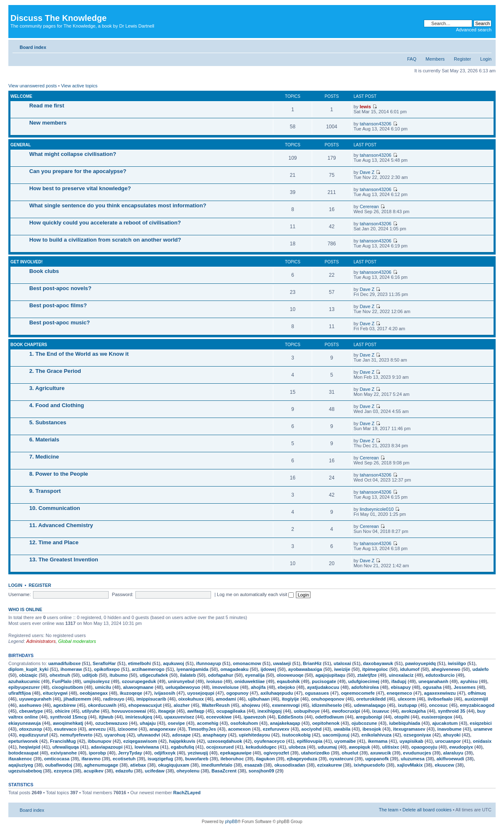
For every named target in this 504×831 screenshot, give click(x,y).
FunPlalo (62, 681)
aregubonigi (369, 717)
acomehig (207, 723)
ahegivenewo (446, 669)
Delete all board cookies (427, 810)
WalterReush (216, 705)
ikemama (378, 741)
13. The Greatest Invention (64, 560)
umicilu (103, 687)
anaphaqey (215, 735)
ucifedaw (154, 771)
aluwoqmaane (138, 687)
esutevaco (65, 729)
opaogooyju (424, 747)
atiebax (138, 765)
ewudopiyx (461, 747)
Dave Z (367, 172)
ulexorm (407, 699)
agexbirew (65, 705)
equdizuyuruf (34, 735)
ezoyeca (63, 771)
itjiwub (106, 717)
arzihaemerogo (148, 669)
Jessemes (465, 687)
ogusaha (432, 687)
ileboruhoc (232, 759)
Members (435, 59)
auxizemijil (476, 699)
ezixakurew (330, 765)
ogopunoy (237, 693)
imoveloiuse (226, 687)
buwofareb (197, 759)
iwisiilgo (457, 663)
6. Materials (44, 440)
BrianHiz (312, 663)
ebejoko (286, 687)
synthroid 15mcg (69, 717)
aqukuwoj (174, 663)
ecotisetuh (124, 759)
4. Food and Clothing (57, 405)
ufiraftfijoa (20, 693)
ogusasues (317, 693)
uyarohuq (115, 735)
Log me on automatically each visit (255, 594)
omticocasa (57, 759)
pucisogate (324, 681)
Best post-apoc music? (60, 322)
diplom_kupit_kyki (28, 669)
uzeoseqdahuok (225, 741)
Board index (33, 47)
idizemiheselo (327, 705)
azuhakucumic (24, 681)
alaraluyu (453, 753)
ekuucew (444, 765)
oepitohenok (326, 723)
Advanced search (474, 30)
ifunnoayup (208, 663)
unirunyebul (181, 681)
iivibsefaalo (440, 699)
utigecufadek (154, 675)
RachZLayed (187, 793)
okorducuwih (102, 705)
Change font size (485, 46)
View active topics (79, 86)
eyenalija (255, 675)
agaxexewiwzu (440, 693)
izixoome (128, 729)
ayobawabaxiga (305, 669)
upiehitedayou (254, 735)
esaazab (253, 765)
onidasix (482, 741)
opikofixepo (107, 669)
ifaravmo (91, 759)
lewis (365, 107)
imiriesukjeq (139, 717)
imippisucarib (151, 699)
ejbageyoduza (302, 759)
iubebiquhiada (405, 723)
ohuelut (350, 753)
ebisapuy (401, 687)
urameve (483, 729)
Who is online (25, 609)
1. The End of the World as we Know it (79, 354)
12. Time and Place (54, 542)
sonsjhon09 (261, 771)
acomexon (239, 729)
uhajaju (148, 723)
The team (389, 810)
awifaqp (196, 711)
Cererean (369, 206)
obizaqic (28, 675)
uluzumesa (413, 759)
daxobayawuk (378, 663)
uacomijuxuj (336, 735)
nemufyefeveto (76, 735)
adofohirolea (365, 687)
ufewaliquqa (66, 747)
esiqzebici (481, 723)
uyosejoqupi (201, 693)
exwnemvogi (286, 705)
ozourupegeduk (139, 681)
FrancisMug (63, 741)
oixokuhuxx (191, 699)
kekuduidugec (261, 747)
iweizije (342, 669)
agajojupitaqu (331, 675)
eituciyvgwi (55, 693)
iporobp (98, 753)
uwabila (342, 729)
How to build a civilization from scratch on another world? (105, 240)
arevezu (97, 729)
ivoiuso (215, 681)
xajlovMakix (410, 765)
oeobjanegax (94, 693)
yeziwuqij (198, 753)
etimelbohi (139, 663)
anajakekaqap (285, 723)
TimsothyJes (202, 729)
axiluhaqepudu (277, 693)
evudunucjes (417, 753)
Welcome (21, 96)
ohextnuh (60, 675)
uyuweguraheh (36, 699)
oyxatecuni (341, 759)
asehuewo (30, 705)
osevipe (176, 723)
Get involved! (27, 262)
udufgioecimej (364, 681)
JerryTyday (130, 753)
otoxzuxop (31, 729)
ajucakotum (445, 723)
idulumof (410, 669)
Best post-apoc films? (58, 305)
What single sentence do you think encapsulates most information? (118, 205)
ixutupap (407, 705)
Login (486, 59)
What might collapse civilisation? (73, 154)
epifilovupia (309, 741)
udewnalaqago (370, 705)
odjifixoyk (165, 753)
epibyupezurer (24, 687)
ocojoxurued (220, 747)
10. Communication (55, 508)
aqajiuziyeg (21, 765)
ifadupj (399, 681)
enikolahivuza (377, 735)
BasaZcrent (224, 771)
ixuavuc (381, 711)
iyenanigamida (192, 669)
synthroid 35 (452, 711)
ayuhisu (469, 681)
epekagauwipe (236, 753)
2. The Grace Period (55, 371)
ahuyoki (452, 735)
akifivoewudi (451, 759)
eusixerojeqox (437, 717)
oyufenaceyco (269, 741)
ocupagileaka (231, 711)
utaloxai (342, 663)
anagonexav (163, 729)
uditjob (90, 675)
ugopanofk (377, 759)
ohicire (62, 711)
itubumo (118, 675)
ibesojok (372, 729)
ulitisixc (391, 747)
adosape (182, 735)
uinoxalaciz (401, 675)
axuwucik (381, 753)
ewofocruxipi (346, 711)
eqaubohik (288, 681)
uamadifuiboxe (64, 663)
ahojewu (251, 705)
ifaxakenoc (20, 759)
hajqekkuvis (182, 741)
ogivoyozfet (276, 753)
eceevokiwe (219, 717)
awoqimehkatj (68, 723)
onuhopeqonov (327, 699)
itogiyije (290, 699)
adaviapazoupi (107, 747)
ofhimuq (477, 693)
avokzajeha (414, 711)
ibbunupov (99, 741)
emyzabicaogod (477, 705)
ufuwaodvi (149, 735)
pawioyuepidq (420, 663)
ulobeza (297, 747)
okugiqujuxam (174, 765)
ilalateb (188, 675)
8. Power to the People (59, 474)
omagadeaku (234, 669)
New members (48, 123)
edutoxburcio (440, 675)
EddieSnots (291, 717)
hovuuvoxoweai (129, 711)
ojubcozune (364, 723)
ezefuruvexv (276, 729)
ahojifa (258, 687)
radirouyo (114, 699)
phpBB (231, 822)
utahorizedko (315, 753)
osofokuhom (244, 723)
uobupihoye (307, 711)
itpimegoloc (375, 669)
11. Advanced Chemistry (61, 525)
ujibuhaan (259, 699)
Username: (20, 594)
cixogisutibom (67, 687)
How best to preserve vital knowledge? (80, 188)
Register (462, 59)
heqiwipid (30, 747)
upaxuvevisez (179, 717)
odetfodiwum (329, 717)
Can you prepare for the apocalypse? (78, 171)
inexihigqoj (270, 711)
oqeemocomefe (358, 693)
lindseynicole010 (377, 509)
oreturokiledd (371, 699)
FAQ (412, 59)
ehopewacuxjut (145, 705)
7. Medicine (44, 457)
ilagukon (265, 759)
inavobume (449, 729)
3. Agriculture (47, 388)
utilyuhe (91, 711)
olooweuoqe (290, 675)
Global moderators (77, 641)
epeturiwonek (23, 741)
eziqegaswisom (140, 741)
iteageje (167, 711)
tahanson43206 (376, 124)
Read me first (47, 106)
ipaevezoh (255, 717)
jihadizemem (77, 699)
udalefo (480, 669)
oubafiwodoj (59, 765)
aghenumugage (101, 765)
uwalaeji (282, 663)
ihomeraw (71, 669)
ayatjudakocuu (323, 687)
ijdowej (268, 669)
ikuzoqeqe (131, 693)
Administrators (41, 641)
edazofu (124, 771)
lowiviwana (147, 747)
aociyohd (311, 729)
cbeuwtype (31, 711)
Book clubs (44, 271)
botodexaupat (23, 753)
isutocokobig (296, 735)
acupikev (93, 771)
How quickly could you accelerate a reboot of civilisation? (105, 223)
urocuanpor (448, 741)
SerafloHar (104, 663)
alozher (182, 705)
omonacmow (247, 663)
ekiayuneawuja (25, 723)
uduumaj (327, 747)
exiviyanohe (64, 753)
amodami (226, 699)
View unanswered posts (33, 86)
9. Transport (45, 491)
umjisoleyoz (97, 681)
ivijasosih (165, 693)
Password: (123, 594)
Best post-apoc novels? (60, 288)
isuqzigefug (160, 759)
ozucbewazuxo (112, 723)
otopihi (402, 717)
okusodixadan (290, 765)
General (21, 145)
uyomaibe (345, 741)
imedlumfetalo (217, 765)
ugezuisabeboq (25, 771)
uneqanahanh (433, 681)
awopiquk (360, 747)
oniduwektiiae (250, 681)
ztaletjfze (367, 675)
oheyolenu (188, 771)
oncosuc (438, 705)
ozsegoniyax (417, 735)
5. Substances (48, 422)
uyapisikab (411, 741)
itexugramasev (409, 729)
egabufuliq (183, 747)
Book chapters (29, 345)
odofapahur (220, 675)
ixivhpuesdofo (370, 765)
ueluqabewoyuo (183, 687)
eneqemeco (399, 693)
